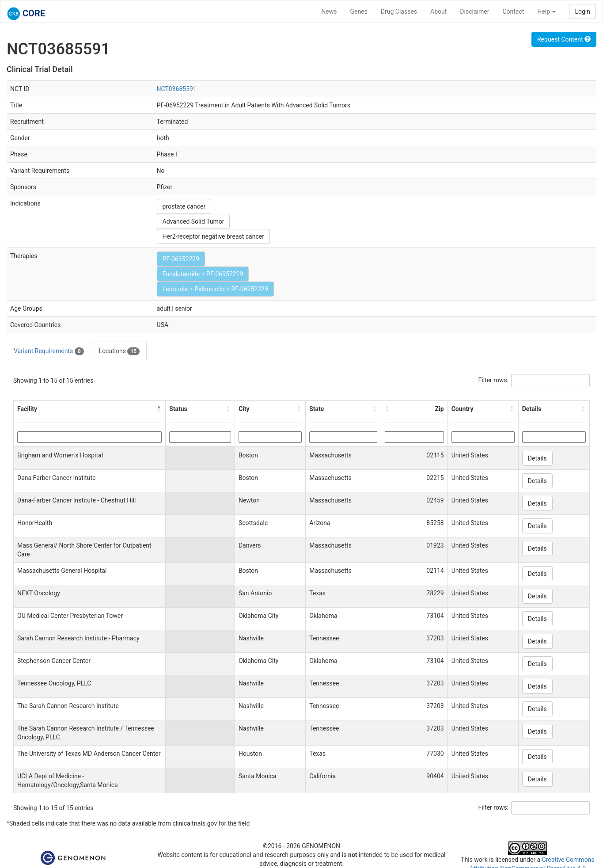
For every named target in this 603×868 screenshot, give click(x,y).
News (329, 11)
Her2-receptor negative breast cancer (213, 236)
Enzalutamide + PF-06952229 (203, 274)
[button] (159, 409)
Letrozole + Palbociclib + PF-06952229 (215, 289)
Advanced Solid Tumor (193, 221)
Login (582, 11)
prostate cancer (184, 206)
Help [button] (546, 11)
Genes (359, 11)
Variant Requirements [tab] (49, 351)
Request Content (564, 39)
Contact (513, 11)
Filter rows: (494, 380)
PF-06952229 (181, 259)
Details (537, 458)
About (438, 11)
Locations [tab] (119, 351)
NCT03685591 (177, 89)
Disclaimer (474, 11)
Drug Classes (399, 11)
